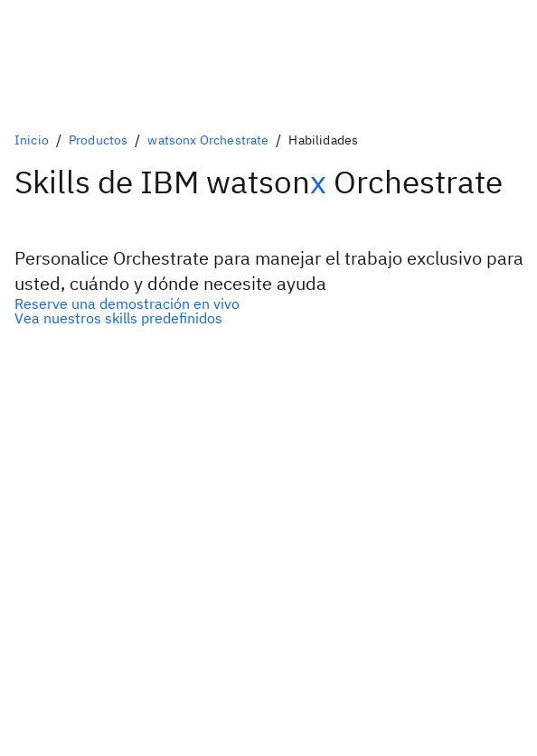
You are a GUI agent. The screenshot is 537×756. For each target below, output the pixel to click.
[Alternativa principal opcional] (268, 303)
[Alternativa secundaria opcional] (268, 318)
